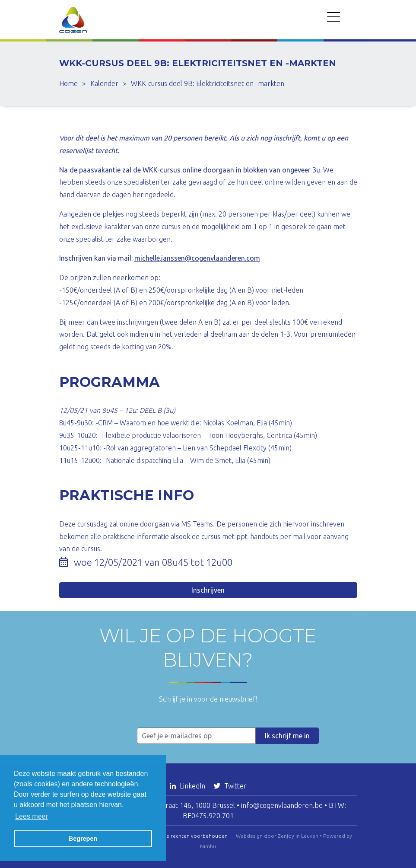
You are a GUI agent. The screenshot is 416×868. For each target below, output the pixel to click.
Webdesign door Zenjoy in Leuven (277, 836)
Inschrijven (208, 590)
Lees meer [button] (32, 816)
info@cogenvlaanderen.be (282, 805)
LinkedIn (188, 786)
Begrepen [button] (83, 839)
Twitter (230, 786)
